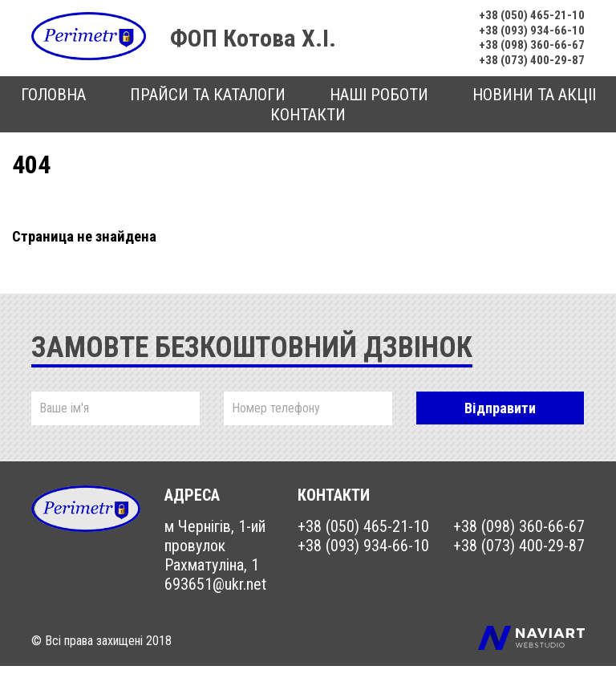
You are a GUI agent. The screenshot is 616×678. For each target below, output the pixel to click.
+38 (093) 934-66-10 (525, 35)
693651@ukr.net (215, 596)
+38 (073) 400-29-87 (525, 71)
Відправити (500, 420)
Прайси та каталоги (208, 107)
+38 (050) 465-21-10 (525, 16)
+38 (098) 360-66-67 (525, 53)
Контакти (308, 127)
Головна (53, 107)
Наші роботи (379, 107)
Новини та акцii (534, 107)
